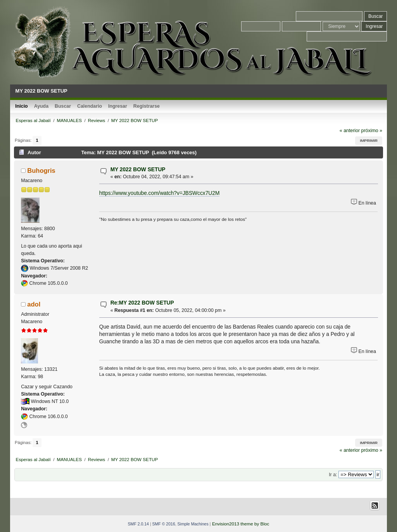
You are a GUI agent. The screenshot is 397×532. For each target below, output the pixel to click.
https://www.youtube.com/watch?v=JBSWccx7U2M (160, 193)
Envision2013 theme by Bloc (241, 524)
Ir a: (333, 475)
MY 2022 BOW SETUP (138, 170)
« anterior (350, 131)
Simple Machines (193, 524)
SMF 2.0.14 (138, 524)
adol (34, 304)
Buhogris (41, 170)
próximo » (372, 131)
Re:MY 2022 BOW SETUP (142, 303)
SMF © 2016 (164, 524)
